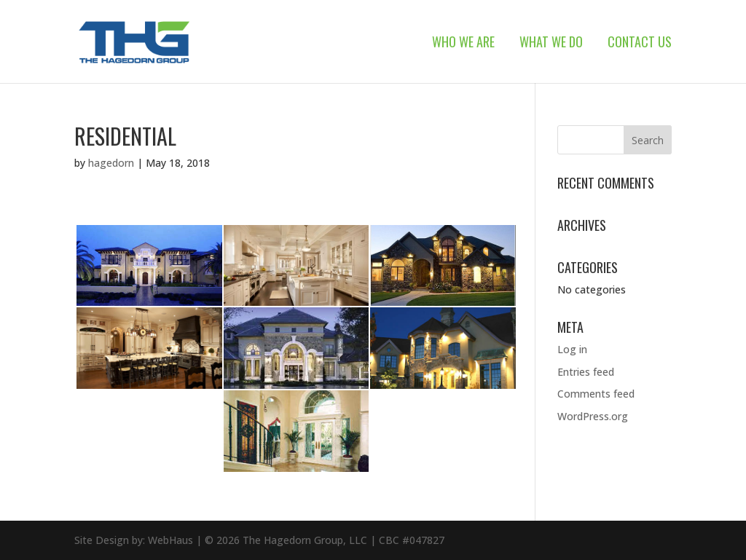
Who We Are (463, 44)
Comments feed (596, 394)
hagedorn (111, 163)
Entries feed (586, 372)
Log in (572, 349)
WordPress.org (593, 416)
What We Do (551, 44)
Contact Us (640, 44)
